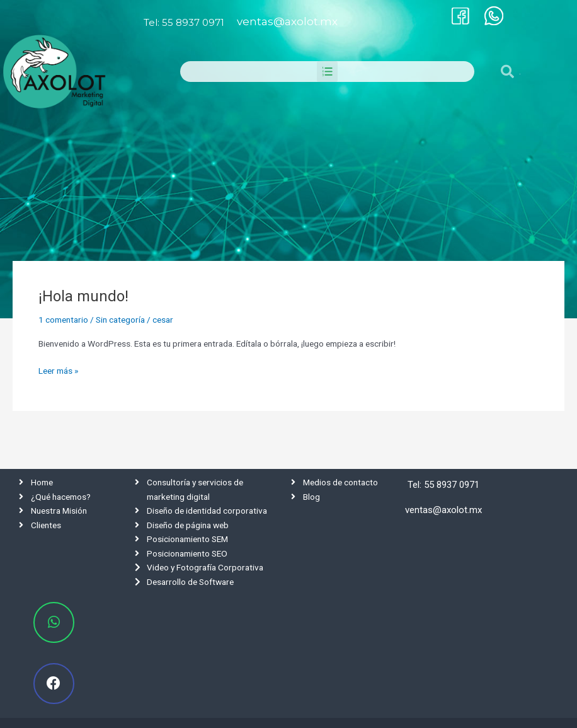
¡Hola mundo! (83, 296)
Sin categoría (120, 320)
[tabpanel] (288, 177)
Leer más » (58, 370)
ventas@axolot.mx (287, 21)
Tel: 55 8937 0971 (184, 22)
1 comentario (63, 320)
